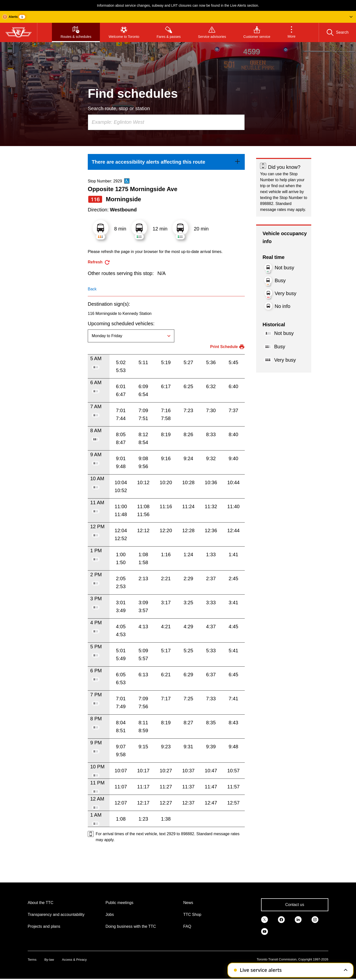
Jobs (110, 915)
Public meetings (120, 903)
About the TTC (41, 903)
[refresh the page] (99, 262)
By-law (49, 960)
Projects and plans (44, 926)
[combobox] (166, 122)
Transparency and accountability (56, 915)
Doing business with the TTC (131, 926)
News (188, 903)
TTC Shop (192, 915)
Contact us (295, 905)
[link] (166, 162)
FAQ (187, 926)
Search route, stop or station (119, 108)
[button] (178, 17)
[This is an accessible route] (127, 181)
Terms (32, 960)
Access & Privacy (74, 960)
